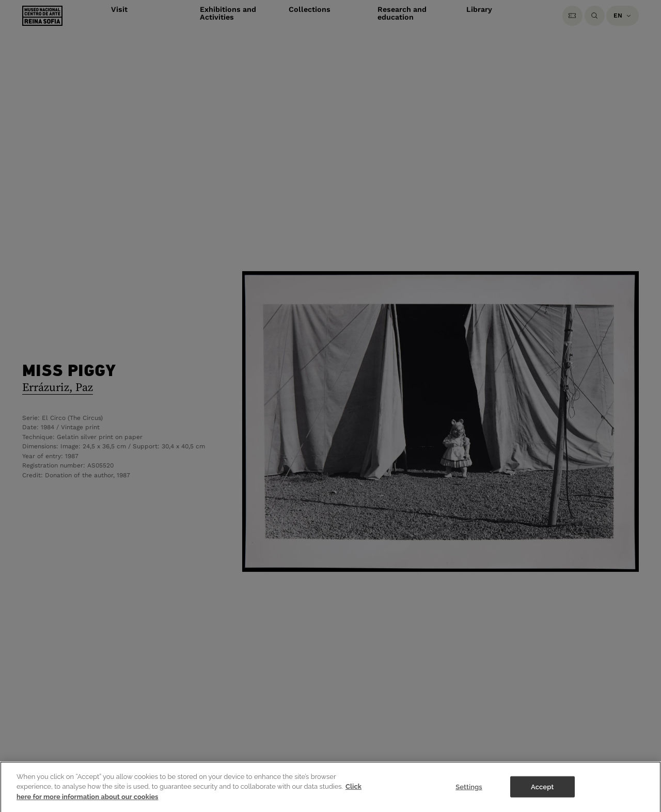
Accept (542, 792)
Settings (469, 792)
